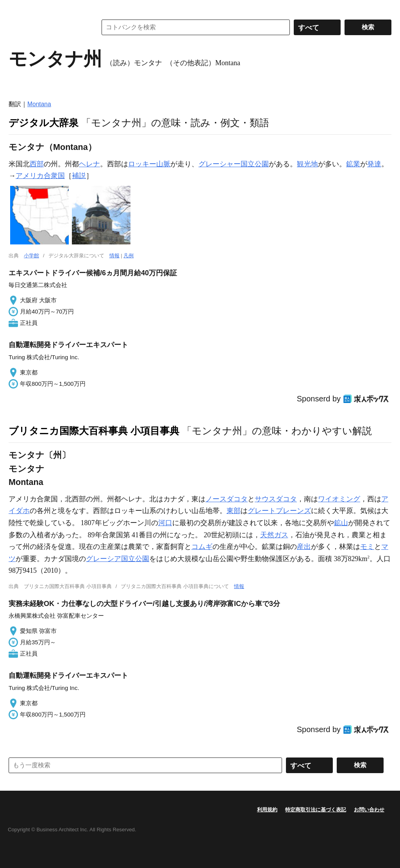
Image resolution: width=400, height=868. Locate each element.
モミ (367, 547)
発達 (374, 164)
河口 (165, 523)
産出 (304, 547)
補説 (79, 176)
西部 (37, 164)
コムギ (202, 547)
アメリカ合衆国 (40, 176)
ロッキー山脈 (149, 164)
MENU (16, 8)
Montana (39, 104)
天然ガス (274, 535)
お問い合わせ (369, 810)
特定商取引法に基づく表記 (316, 810)
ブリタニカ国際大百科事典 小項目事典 (94, 431)
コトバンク (47, 27)
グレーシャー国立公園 (234, 164)
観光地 (307, 164)
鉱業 (353, 164)
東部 (234, 511)
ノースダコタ (227, 499)
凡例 (129, 256)
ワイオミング (339, 499)
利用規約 (267, 810)
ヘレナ (89, 164)
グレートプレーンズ (279, 511)
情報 (114, 256)
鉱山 (341, 523)
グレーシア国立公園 (118, 559)
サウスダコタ (276, 499)
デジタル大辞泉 (44, 123)
